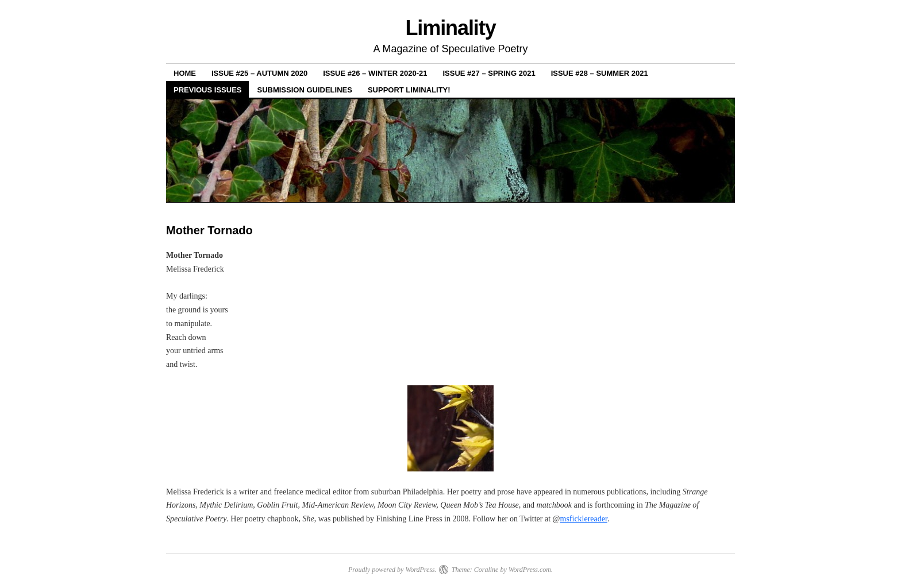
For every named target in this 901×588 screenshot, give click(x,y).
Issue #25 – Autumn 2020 (259, 73)
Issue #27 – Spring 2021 (489, 73)
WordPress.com (530, 570)
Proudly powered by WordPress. (392, 570)
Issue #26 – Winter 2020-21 (375, 73)
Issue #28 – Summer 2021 (600, 73)
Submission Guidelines (304, 90)
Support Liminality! (409, 90)
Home (185, 73)
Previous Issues (207, 90)
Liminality (450, 28)
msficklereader (584, 519)
